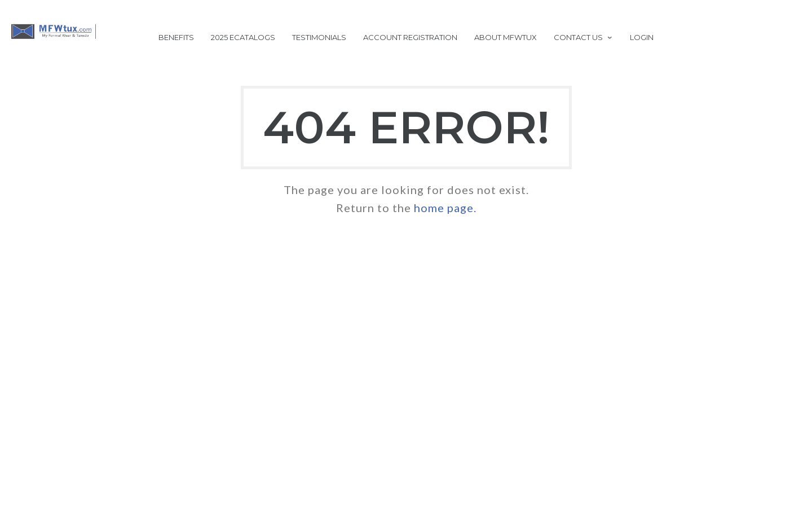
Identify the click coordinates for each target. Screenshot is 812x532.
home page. (445, 208)
